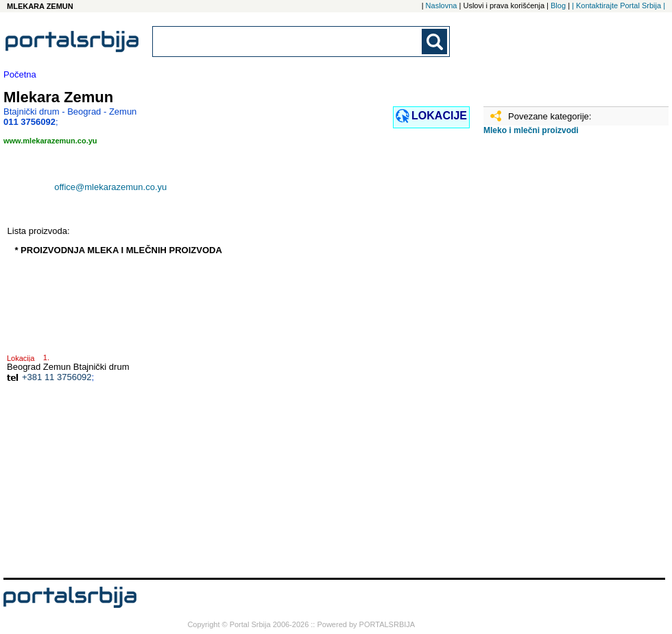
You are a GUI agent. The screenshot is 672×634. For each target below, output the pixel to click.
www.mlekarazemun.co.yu (50, 141)
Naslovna (442, 5)
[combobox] (288, 42)
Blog (558, 5)
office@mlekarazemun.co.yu (110, 187)
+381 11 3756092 (57, 377)
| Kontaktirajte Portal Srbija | (619, 5)
